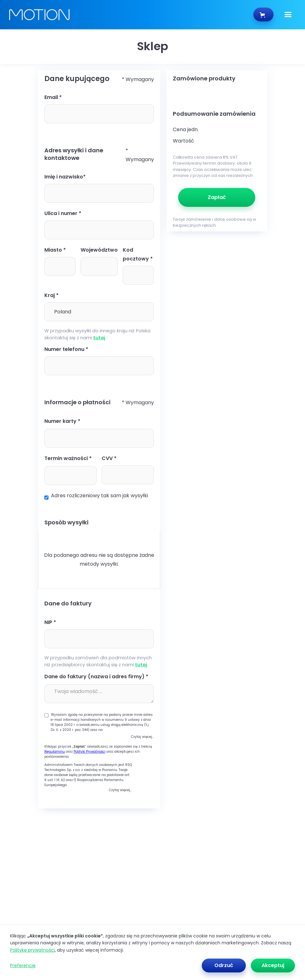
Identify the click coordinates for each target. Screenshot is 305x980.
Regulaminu (55, 752)
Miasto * (55, 250)
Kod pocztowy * (138, 254)
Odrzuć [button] (224, 965)
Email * (53, 97)
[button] (288, 15)
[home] (131, 15)
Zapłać (217, 197)
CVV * (109, 458)
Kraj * (51, 295)
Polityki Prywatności (90, 752)
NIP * (50, 622)
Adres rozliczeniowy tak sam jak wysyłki (99, 496)
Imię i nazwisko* (65, 177)
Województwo (99, 250)
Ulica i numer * (63, 213)
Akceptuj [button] (273, 965)
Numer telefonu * (66, 349)
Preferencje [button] (23, 965)
